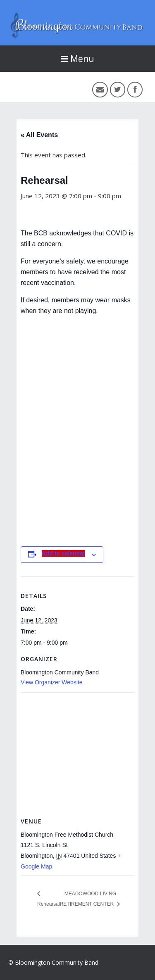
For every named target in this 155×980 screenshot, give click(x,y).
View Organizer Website (52, 682)
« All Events (39, 135)
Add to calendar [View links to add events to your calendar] (64, 553)
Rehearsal (49, 904)
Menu (77, 59)
